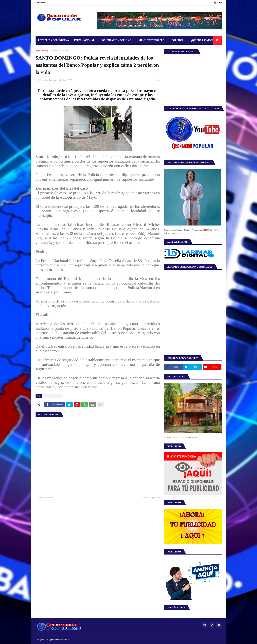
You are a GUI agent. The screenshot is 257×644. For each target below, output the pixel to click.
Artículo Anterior (45, 498)
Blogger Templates (55, 640)
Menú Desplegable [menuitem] (152, 40)
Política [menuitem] (178, 40)
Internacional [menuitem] (84, 40)
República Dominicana (62, 51)
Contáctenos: (41, 3)
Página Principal (43, 51)
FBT (70, 640)
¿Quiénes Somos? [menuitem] (202, 40)
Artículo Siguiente (150, 498)
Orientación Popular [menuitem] (117, 40)
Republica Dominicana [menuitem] (54, 40)
